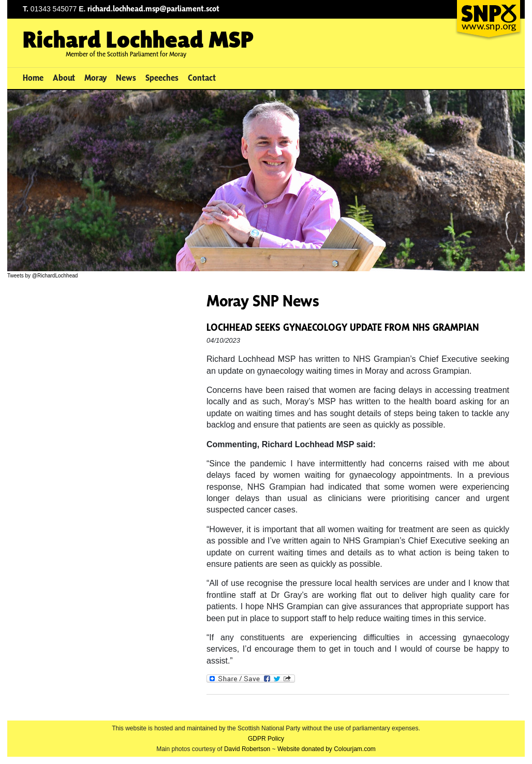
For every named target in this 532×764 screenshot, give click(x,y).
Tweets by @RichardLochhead (42, 276)
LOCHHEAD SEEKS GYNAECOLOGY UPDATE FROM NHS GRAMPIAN (343, 327)
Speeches (162, 78)
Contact (202, 78)
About (64, 78)
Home (33, 78)
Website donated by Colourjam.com (327, 749)
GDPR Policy (266, 739)
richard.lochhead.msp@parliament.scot (153, 9)
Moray (96, 78)
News (126, 78)
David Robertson (247, 749)
